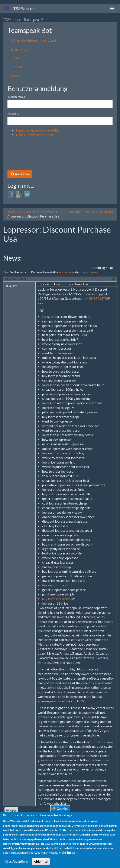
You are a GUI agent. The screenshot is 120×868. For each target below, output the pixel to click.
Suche (15, 76)
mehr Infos (67, 853)
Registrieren (90, 272)
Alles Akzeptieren (17, 861)
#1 (114, 279)
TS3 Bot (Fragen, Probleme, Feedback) (86, 212)
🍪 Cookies (60, 809)
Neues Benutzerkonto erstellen (38, 130)
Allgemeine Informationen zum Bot (35, 40)
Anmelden (20, 174)
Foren (15, 58)
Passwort (14, 114)
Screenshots (19, 49)
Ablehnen (41, 862)
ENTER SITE (99, 298)
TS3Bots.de (24, 9)
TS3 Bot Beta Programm (37, 212)
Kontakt (16, 67)
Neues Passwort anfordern (35, 135)
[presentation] (25, 155)
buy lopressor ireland (58, 599)
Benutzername (17, 97)
